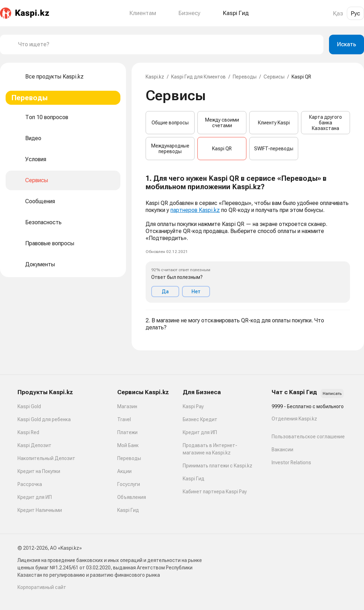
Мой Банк (128, 445)
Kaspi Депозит (34, 445)
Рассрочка (30, 484)
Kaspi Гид (128, 510)
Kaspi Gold (29, 406)
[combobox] (168, 44)
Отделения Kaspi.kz (294, 419)
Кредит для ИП (35, 497)
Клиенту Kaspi (274, 123)
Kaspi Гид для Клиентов (198, 77)
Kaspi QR (222, 149)
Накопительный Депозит (46, 458)
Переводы (245, 77)
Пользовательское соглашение (308, 437)
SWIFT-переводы (274, 149)
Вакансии (282, 450)
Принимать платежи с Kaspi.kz (218, 466)
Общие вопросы (170, 123)
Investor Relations (291, 462)
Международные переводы (170, 149)
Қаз (338, 13)
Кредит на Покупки (39, 471)
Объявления (132, 497)
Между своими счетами (222, 123)
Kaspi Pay (193, 406)
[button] (248, 239)
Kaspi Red (28, 432)
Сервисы (274, 77)
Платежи (127, 432)
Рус (355, 13)
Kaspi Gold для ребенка (44, 419)
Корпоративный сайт (42, 587)
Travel (124, 419)
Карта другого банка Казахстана (325, 123)
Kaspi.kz (155, 77)
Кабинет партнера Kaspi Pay (215, 492)
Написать (332, 393)
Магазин (127, 406)
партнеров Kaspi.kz (195, 210)
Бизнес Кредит (200, 419)
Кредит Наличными (40, 510)
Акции (124, 471)
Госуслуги (129, 484)
